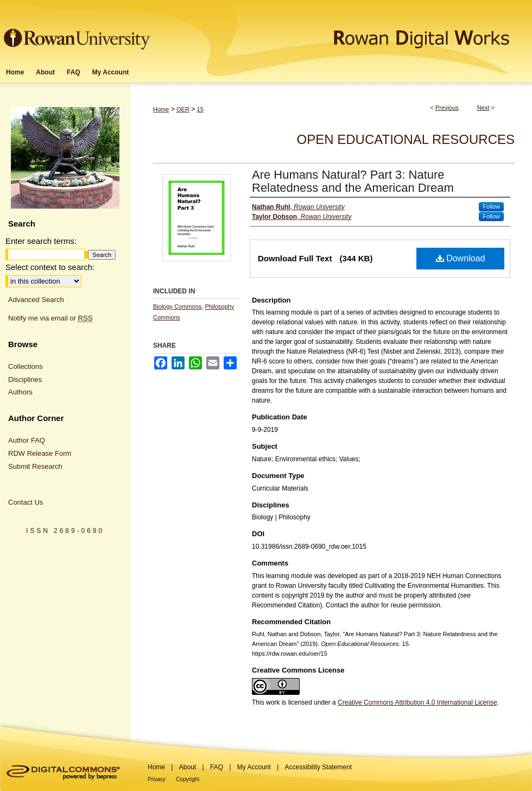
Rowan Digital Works (343, 31)
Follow (491, 206)
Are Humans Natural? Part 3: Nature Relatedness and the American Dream (353, 181)
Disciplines (25, 379)
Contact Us (26, 502)
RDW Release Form (40, 453)
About (188, 767)
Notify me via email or (50, 318)
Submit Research (35, 466)
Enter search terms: (41, 241)
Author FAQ (27, 440)
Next (483, 108)
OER (183, 109)
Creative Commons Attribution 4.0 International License (417, 702)
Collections (26, 366)
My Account (254, 767)
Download (461, 258)
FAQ (217, 767)
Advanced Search (36, 300)
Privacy (157, 779)
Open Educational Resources (406, 139)
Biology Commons (177, 306)
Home (161, 109)
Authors (20, 392)
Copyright (188, 779)
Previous (447, 108)
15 (200, 109)
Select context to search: (50, 267)
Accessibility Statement (318, 767)
